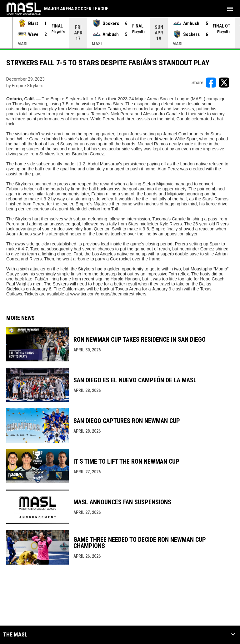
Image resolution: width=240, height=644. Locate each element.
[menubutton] (230, 9)
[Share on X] (224, 83)
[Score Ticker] (120, 33)
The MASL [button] (15, 635)
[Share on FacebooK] (211, 83)
